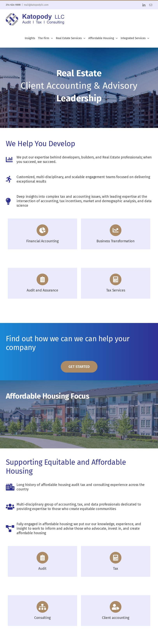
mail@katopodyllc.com (36, 5)
